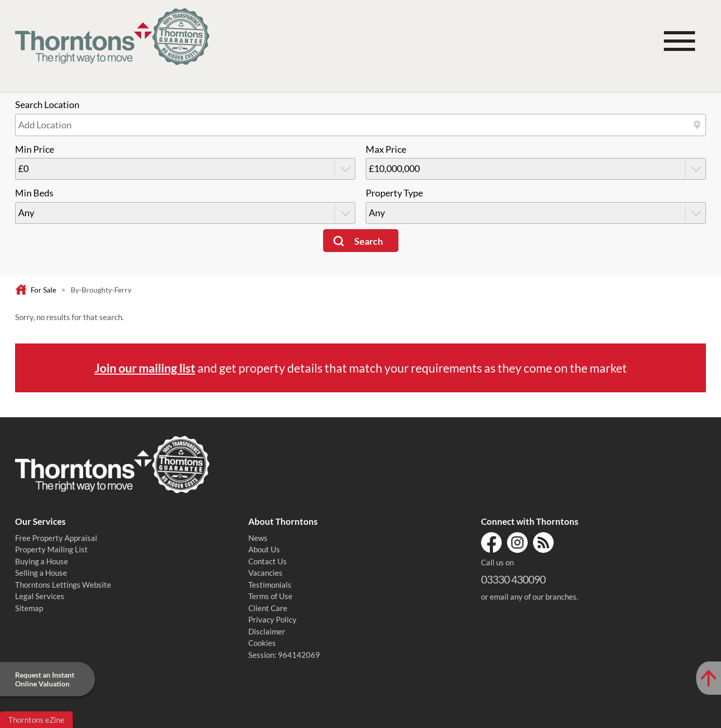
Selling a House (41, 573)
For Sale (43, 290)
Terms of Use (270, 596)
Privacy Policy (272, 619)
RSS (543, 542)
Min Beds (34, 193)
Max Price (386, 149)
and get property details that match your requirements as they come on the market (361, 368)
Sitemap (29, 608)
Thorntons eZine (36, 720)
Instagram (517, 542)
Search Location (47, 105)
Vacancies (265, 573)
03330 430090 (513, 579)
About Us (264, 549)
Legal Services (40, 596)
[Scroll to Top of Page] (709, 678)
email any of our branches (533, 597)
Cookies (262, 643)
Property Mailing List (51, 549)
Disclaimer (267, 631)
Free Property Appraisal (56, 538)
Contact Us (268, 561)
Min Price (35, 149)
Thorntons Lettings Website (63, 585)
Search (369, 241)
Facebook (491, 542)
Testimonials (270, 585)
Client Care (268, 608)
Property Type (394, 193)
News (258, 538)
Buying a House (42, 561)
